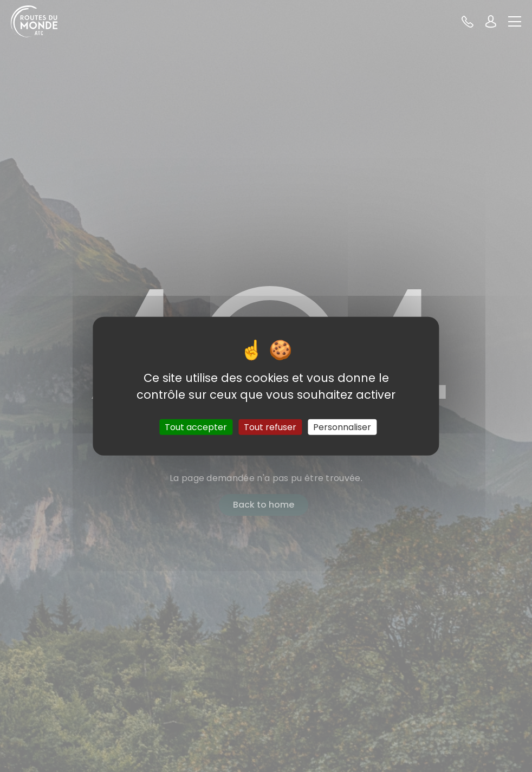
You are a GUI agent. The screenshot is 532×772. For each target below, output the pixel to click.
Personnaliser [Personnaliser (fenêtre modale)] (342, 427)
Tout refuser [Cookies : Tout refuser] (270, 427)
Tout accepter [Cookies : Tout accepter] (196, 427)
